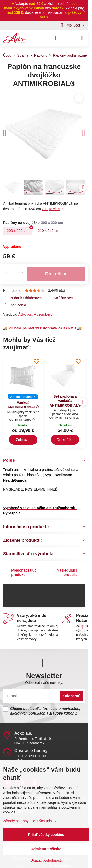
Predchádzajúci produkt (23, 573)
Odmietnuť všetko (46, 849)
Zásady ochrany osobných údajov (30, 821)
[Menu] (82, 38)
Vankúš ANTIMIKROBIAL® (23, 405)
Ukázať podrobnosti (46, 860)
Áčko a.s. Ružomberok (36, 314)
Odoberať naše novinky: (44, 683)
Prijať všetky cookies (46, 835)
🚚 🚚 (42, 328)
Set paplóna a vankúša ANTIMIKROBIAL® (65, 401)
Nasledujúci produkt (69, 573)
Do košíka (56, 274)
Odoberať (72, 696)
